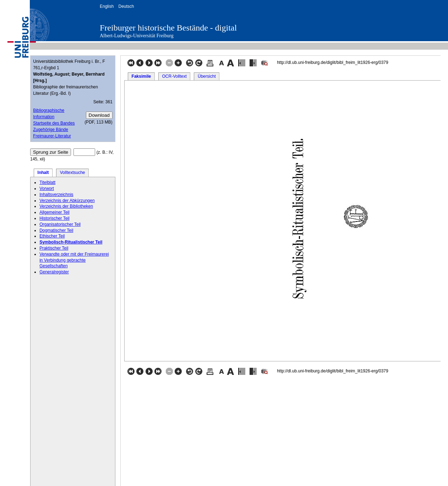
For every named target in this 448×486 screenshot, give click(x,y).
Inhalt (43, 173)
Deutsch (126, 6)
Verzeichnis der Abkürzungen (67, 201)
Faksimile (141, 76)
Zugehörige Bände (51, 130)
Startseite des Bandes (54, 123)
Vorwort (47, 189)
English (107, 6)
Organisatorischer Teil (60, 224)
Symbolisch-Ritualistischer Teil (71, 242)
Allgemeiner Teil (54, 212)
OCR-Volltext (174, 76)
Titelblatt (47, 182)
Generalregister (54, 272)
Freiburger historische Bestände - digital (168, 28)
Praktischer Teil (54, 248)
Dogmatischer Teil (56, 230)
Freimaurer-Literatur (52, 136)
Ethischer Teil (52, 236)
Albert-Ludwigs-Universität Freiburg (137, 36)
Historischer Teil (54, 218)
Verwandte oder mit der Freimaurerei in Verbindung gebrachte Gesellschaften (74, 260)
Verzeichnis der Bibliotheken (66, 206)
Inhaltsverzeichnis (56, 195)
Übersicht (207, 76)
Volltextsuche (73, 173)
